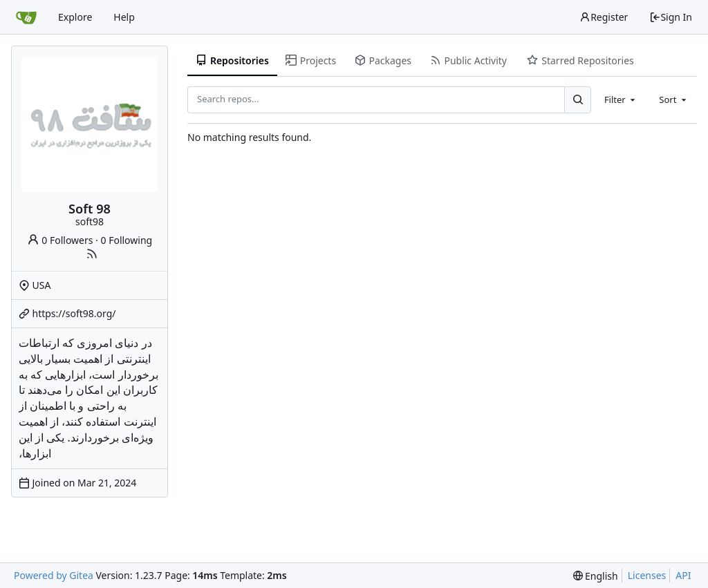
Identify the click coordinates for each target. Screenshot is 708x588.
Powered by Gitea (54, 575)
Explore (75, 17)
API (683, 575)
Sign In (671, 17)
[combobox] (621, 99)
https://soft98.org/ (74, 313)
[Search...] (577, 99)
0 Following (127, 240)
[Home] (26, 17)
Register (604, 17)
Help (124, 17)
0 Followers (60, 240)
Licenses (647, 575)
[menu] (596, 576)
